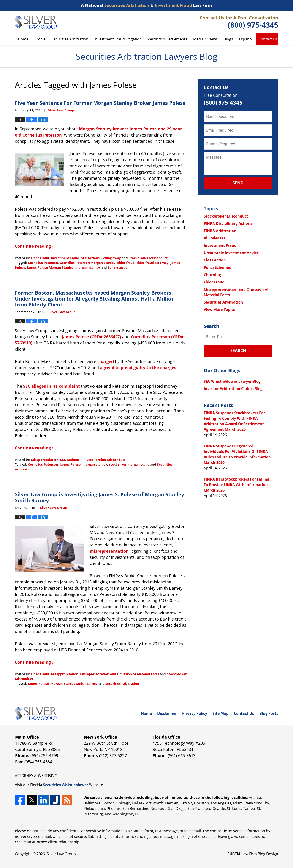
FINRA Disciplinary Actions (228, 223)
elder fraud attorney (152, 263)
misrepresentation (109, 551)
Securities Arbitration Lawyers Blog (36, 22)
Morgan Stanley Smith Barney (74, 684)
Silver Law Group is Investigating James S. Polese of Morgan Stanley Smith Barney (100, 497)
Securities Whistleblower (66, 785)
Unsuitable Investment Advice (231, 253)
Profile (40, 39)
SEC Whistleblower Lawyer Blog (232, 381)
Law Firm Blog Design (253, 854)
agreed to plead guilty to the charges (138, 368)
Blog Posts (269, 713)
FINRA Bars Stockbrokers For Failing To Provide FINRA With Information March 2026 (236, 485)
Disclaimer (167, 713)
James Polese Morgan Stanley (50, 267)
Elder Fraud (40, 258)
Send (238, 183)
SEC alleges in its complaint (52, 386)
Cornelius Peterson (43, 263)
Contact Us (268, 39)
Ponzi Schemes (217, 267)
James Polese (70, 464)
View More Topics (219, 309)
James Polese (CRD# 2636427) (91, 337)
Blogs (228, 39)
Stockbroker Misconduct (148, 258)
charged (106, 361)
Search (238, 350)
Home (23, 39)
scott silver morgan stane (129, 464)
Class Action (215, 260)
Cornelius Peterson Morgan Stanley (88, 263)
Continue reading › (34, 246)
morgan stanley (88, 267)
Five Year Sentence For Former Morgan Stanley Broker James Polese (100, 103)
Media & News (205, 39)
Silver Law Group (61, 854)
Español (246, 39)
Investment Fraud (65, 258)
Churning (212, 275)
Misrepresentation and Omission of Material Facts (120, 674)
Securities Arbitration (70, 39)
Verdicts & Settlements (167, 39)
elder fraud (126, 263)
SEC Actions (90, 258)
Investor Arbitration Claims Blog (233, 389)
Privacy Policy (195, 713)
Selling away (111, 258)
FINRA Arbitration (220, 231)
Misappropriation (45, 460)
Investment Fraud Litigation (118, 39)
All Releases (214, 238)
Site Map (221, 713)
